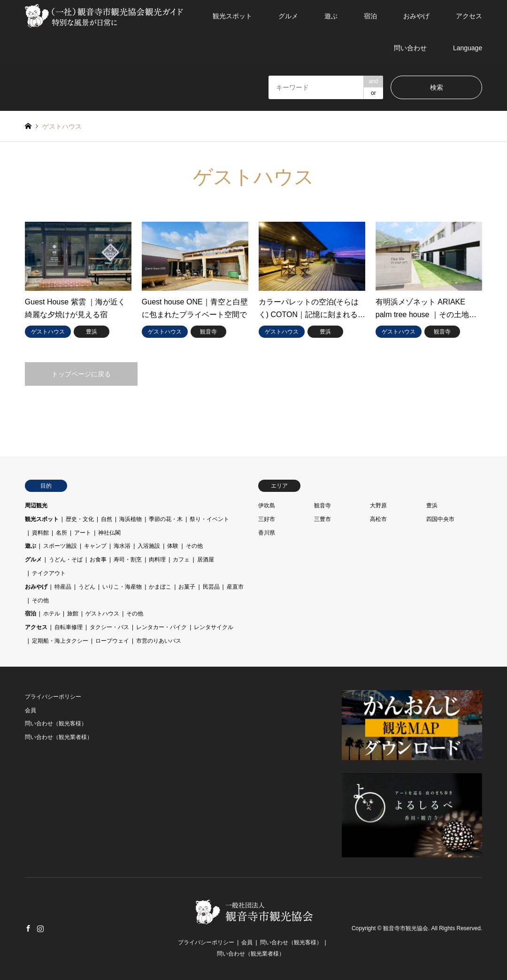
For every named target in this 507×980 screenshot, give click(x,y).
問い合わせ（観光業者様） (59, 737)
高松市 (378, 519)
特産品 (63, 587)
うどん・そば (66, 560)
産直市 (235, 587)
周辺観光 (36, 506)
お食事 (98, 560)
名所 (61, 533)
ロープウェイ (112, 641)
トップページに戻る (81, 374)
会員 (31, 710)
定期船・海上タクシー (60, 641)
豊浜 (432, 506)
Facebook (28, 928)
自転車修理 (69, 627)
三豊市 (323, 519)
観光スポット (232, 16)
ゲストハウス (102, 614)
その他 (194, 546)
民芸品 (211, 587)
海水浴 (122, 546)
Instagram (40, 928)
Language (468, 48)
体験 (173, 546)
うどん (87, 587)
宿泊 (370, 16)
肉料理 (157, 560)
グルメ (288, 16)
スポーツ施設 (60, 546)
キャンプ (95, 546)
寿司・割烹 (128, 560)
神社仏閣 (109, 533)
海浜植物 (131, 519)
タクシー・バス (109, 627)
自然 (107, 519)
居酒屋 (206, 560)
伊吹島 (267, 506)
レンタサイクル (214, 627)
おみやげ (416, 16)
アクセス (469, 16)
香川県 (267, 533)
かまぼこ (160, 587)
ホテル (52, 614)
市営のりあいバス (159, 641)
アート (83, 533)
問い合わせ (410, 48)
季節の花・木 (166, 519)
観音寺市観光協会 (406, 928)
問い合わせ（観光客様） (56, 723)
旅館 (73, 614)
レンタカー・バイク (161, 627)
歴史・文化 (80, 519)
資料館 (40, 533)
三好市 (267, 519)
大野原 (378, 506)
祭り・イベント (209, 519)
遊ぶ (331, 16)
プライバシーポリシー (53, 697)
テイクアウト (49, 573)
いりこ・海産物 (122, 587)
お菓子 (187, 587)
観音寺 (323, 506)
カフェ (181, 560)
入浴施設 (149, 546)
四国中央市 (440, 519)
